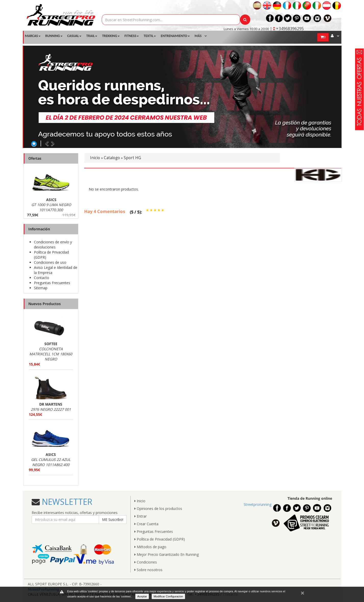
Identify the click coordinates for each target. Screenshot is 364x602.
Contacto (42, 278)
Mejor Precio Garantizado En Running (167, 554)
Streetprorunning (258, 504)
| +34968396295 (287, 29)
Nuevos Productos (45, 304)
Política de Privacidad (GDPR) (160, 539)
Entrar (141, 516)
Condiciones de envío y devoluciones (53, 244)
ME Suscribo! (113, 519)
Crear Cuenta (146, 524)
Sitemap (41, 288)
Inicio (95, 158)
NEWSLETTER (66, 502)
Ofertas (35, 158)
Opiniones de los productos (158, 509)
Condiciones (146, 562)
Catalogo (112, 158)
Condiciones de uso (50, 262)
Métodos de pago (150, 547)
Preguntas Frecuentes (52, 283)
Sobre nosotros (148, 570)
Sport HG (132, 158)
